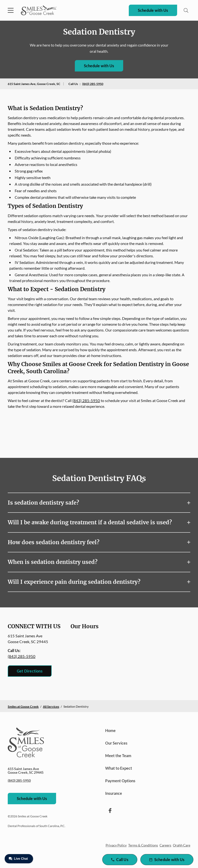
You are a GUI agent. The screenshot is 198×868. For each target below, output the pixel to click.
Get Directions (30, 671)
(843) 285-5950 (93, 84)
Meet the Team (118, 756)
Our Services (116, 743)
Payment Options (120, 781)
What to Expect (119, 768)
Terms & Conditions (143, 845)
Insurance (114, 793)
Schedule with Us (153, 10)
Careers (165, 845)
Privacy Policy (116, 845)
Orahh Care (182, 845)
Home (110, 730)
